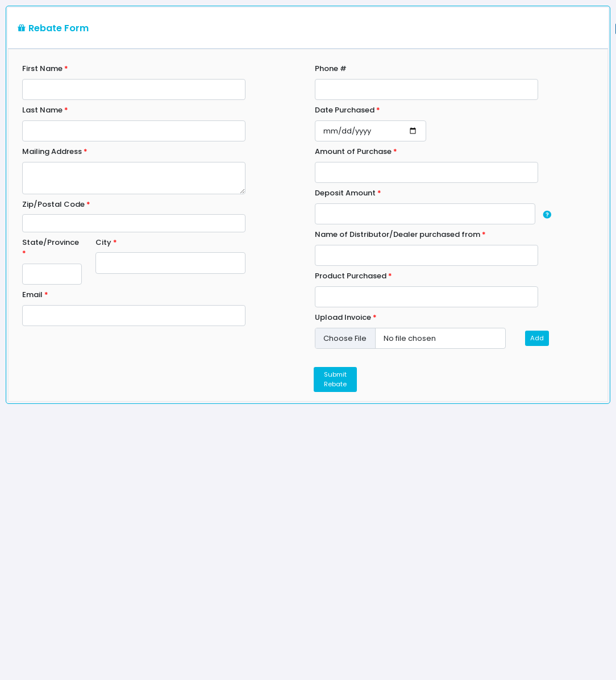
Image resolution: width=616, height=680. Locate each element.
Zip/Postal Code (56, 204)
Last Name (45, 110)
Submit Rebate (335, 379)
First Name (45, 68)
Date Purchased (347, 110)
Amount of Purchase (356, 151)
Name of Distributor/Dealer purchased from (400, 234)
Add (537, 338)
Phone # (331, 68)
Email (35, 295)
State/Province (51, 248)
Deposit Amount (348, 193)
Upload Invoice (346, 317)
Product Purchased (353, 276)
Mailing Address (55, 151)
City (106, 242)
